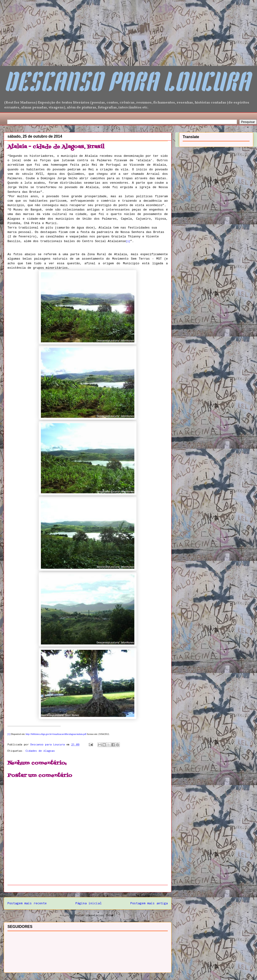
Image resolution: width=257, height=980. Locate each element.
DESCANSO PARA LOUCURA (127, 84)
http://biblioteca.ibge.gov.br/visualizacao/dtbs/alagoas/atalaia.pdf (56, 734)
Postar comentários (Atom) (95, 915)
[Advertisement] (35, 29)
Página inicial (89, 903)
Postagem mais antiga (149, 903)
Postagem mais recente (27, 903)
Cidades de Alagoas (40, 751)
